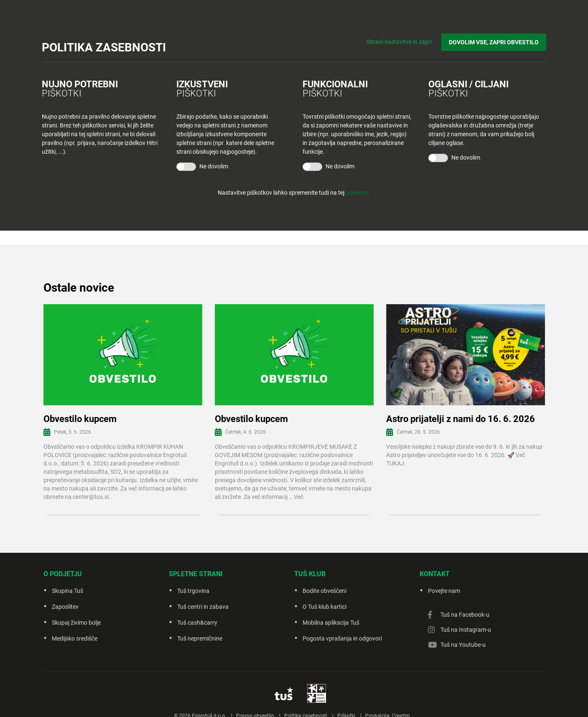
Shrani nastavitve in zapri (399, 42)
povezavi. (358, 193)
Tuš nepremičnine (200, 638)
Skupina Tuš (67, 591)
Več (299, 497)
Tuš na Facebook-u (465, 615)
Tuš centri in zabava (203, 607)
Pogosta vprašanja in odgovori (342, 638)
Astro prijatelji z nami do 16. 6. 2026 (461, 419)
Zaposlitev (65, 607)
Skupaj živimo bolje (76, 623)
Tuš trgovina (193, 591)
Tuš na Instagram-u (466, 630)
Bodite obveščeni (325, 591)
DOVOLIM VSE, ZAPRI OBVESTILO (494, 42)
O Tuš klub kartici (325, 607)
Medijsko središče (75, 638)
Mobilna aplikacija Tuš (331, 623)
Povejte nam (444, 591)
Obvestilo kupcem (80, 419)
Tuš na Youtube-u (463, 645)
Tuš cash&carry (197, 623)
